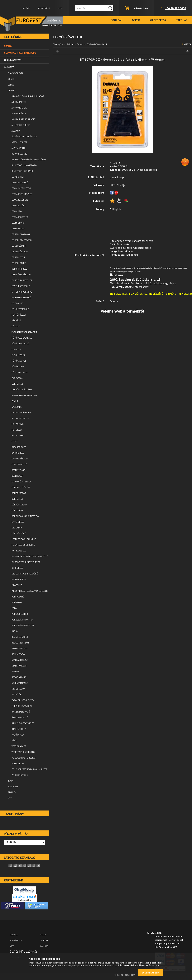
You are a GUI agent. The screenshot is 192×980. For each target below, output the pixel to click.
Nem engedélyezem (124, 975)
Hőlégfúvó (18, 424)
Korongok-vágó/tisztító (25, 516)
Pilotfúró (17, 585)
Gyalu (15, 401)
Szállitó (70, 44)
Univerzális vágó (21, 712)
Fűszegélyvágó (20, 372)
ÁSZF (12, 946)
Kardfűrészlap (20, 459)
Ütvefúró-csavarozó (23, 723)
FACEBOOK (45, 946)
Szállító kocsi (19, 666)
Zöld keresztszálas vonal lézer (29, 769)
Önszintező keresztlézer (26, 562)
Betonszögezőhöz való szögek (29, 160)
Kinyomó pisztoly (21, 482)
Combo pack (18, 177)
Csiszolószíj (18, 257)
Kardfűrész (18, 453)
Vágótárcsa (18, 735)
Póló (14, 608)
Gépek (136, 20)
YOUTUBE (44, 940)
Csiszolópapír (19, 246)
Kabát (15, 441)
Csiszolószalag (20, 252)
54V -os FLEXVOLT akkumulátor (28, 96)
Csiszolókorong (21, 234)
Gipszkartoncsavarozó (24, 395)
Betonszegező (19, 154)
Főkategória (58, 44)
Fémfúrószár (19, 315)
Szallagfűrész (20, 660)
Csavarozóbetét (21, 200)
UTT (10, 798)
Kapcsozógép (19, 447)
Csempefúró (18, 223)
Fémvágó (16, 321)
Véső (14, 741)
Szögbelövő (18, 689)
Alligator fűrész (21, 125)
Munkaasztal (19, 551)
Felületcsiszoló (20, 309)
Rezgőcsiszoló (20, 637)
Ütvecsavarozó (20, 718)
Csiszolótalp (19, 263)
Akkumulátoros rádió (23, 119)
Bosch (11, 79)
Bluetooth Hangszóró (24, 165)
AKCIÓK (43, 935)
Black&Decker (16, 73)
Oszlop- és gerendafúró (25, 574)
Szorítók (17, 694)
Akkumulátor (19, 114)
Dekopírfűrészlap (21, 275)
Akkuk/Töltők (19, 108)
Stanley (12, 792)
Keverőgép (17, 476)
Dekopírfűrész (19, 269)
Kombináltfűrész (21, 487)
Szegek (15, 671)
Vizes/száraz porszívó (24, 758)
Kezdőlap (14, 935)
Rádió (15, 631)
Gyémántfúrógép (21, 413)
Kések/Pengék (19, 470)
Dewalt (80, 44)
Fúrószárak (18, 367)
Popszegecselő (20, 614)
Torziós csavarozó (22, 706)
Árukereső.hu (24, 900)
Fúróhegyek (18, 355)
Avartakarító (19, 148)
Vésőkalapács (19, 746)
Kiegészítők (158, 20)
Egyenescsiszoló (21, 286)
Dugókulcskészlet (22, 280)
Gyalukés (17, 407)
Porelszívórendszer (23, 625)
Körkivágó (17, 510)
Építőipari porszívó (22, 292)
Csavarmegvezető (21, 188)
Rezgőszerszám (20, 643)
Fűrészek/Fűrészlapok (24, 332)
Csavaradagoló (20, 183)
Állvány (16, 131)
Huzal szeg (18, 436)
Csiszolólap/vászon (22, 240)
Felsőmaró (17, 303)
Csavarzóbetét (20, 217)
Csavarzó (17, 211)
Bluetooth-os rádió (23, 171)
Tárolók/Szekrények (23, 700)
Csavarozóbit (19, 206)
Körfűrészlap (19, 505)
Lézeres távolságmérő (24, 539)
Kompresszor (19, 493)
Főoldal (117, 20)
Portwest (13, 787)
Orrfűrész (17, 568)
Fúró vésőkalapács (22, 338)
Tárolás (182, 20)
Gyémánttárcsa (20, 418)
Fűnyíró (16, 326)
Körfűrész (17, 499)
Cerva (11, 85)
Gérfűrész (17, 384)
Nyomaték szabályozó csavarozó (30, 556)
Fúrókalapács (19, 361)
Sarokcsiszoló (19, 648)
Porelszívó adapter (22, 620)
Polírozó (17, 602)
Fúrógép (16, 349)
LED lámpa (17, 528)
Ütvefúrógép (19, 729)
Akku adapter (19, 102)
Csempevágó (18, 229)
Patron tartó (19, 579)
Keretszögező (19, 464)
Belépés (26, 8)
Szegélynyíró (19, 677)
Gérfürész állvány (22, 390)
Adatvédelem (16, 940)
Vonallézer (18, 764)
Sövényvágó (18, 654)
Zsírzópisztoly (20, 775)
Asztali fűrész (19, 142)
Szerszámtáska (20, 683)
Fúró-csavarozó (20, 344)
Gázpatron (17, 378)
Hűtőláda (17, 430)
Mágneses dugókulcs (23, 545)
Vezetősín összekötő (23, 752)
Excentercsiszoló (21, 298)
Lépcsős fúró (19, 533)
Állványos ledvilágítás (24, 137)
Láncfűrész (18, 522)
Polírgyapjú (18, 597)
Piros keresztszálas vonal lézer (30, 591)
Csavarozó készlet (22, 194)
